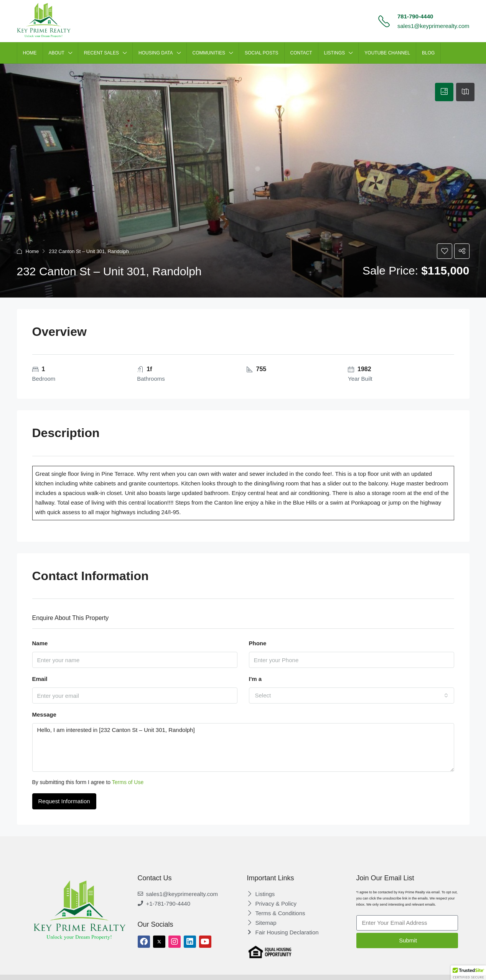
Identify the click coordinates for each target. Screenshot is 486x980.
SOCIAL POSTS (262, 53)
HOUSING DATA (156, 53)
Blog (428, 53)
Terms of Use (128, 782)
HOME (30, 53)
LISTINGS (335, 53)
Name (40, 643)
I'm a (255, 679)
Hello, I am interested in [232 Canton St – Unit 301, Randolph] (243, 747)
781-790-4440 (415, 16)
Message (44, 714)
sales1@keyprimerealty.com (433, 26)
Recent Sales (101, 53)
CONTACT (301, 53)
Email (40, 679)
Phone (258, 643)
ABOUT (57, 53)
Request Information (64, 801)
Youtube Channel (387, 53)
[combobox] (352, 696)
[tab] (444, 92)
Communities (209, 53)
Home (32, 251)
